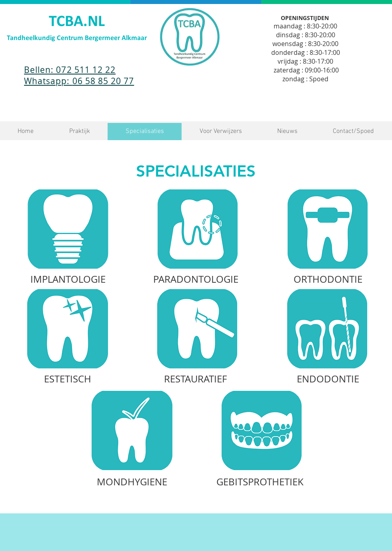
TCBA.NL (77, 22)
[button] (79, 132)
